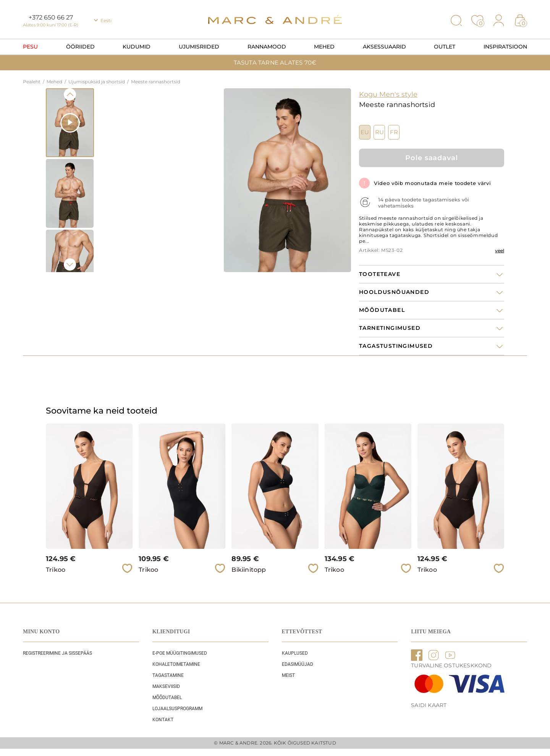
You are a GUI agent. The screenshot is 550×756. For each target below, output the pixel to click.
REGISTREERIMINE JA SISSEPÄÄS (57, 653)
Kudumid (137, 47)
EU (365, 132)
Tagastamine (168, 675)
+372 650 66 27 (51, 17)
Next (70, 264)
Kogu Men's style (388, 94)
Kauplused (295, 653)
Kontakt (163, 720)
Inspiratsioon (505, 47)
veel (500, 251)
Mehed (324, 47)
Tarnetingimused (390, 328)
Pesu (30, 47)
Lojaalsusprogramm (177, 709)
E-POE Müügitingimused (180, 653)
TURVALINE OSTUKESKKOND (451, 665)
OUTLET (445, 47)
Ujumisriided (199, 47)
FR (394, 132)
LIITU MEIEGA (431, 632)
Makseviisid (166, 686)
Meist (288, 675)
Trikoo (56, 570)
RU (379, 132)
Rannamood (267, 47)
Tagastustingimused (396, 346)
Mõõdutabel (167, 698)
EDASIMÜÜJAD (298, 664)
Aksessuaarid (384, 47)
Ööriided (80, 47)
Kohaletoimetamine (176, 664)
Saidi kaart (429, 705)
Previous (70, 94)
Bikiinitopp (249, 570)
